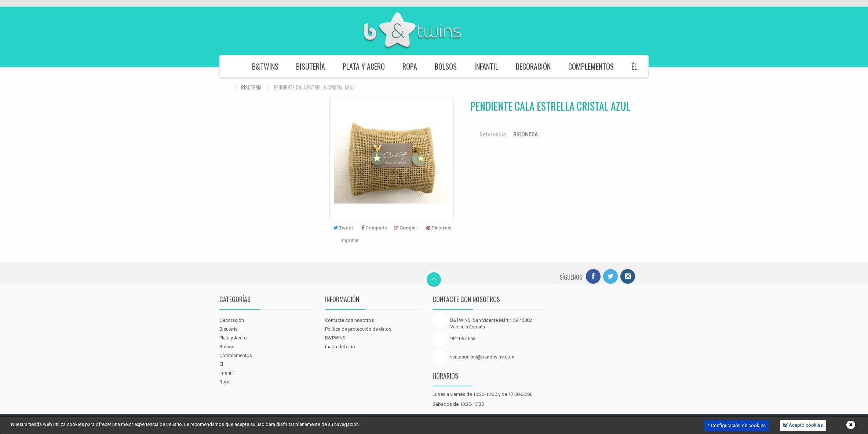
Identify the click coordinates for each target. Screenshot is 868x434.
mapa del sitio (340, 347)
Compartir (375, 228)
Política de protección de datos (358, 329)
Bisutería (311, 66)
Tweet (343, 228)
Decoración (533, 66)
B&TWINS (265, 66)
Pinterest (439, 228)
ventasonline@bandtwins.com (482, 357)
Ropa (410, 66)
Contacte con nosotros (349, 320)
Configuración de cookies (737, 425)
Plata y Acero (364, 66)
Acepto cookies (803, 425)
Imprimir (350, 240)
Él (634, 66)
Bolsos (446, 66)
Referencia (493, 135)
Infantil (486, 66)
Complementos (591, 66)
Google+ (406, 228)
